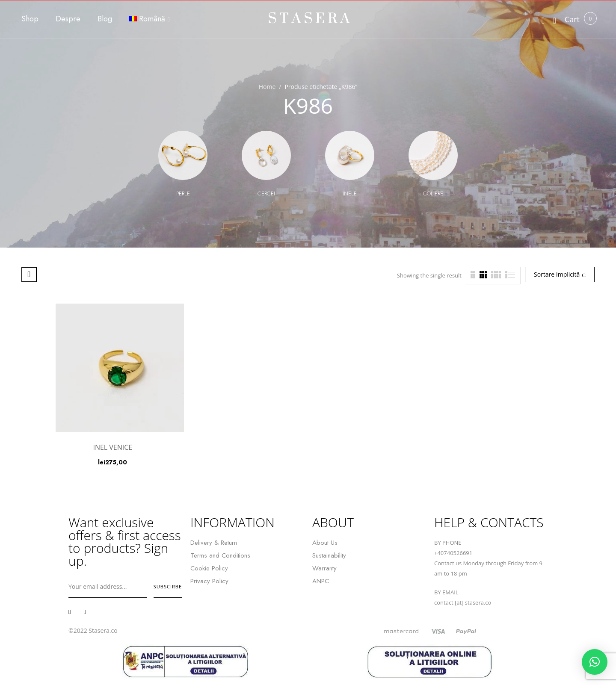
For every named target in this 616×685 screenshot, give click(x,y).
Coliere (433, 193)
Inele (350, 193)
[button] (572, 19)
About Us (325, 543)
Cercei (266, 193)
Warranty (324, 568)
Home (267, 87)
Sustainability (329, 555)
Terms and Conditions (220, 555)
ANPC (321, 581)
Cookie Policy (209, 568)
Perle (183, 193)
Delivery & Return (214, 543)
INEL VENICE (113, 447)
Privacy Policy (209, 581)
